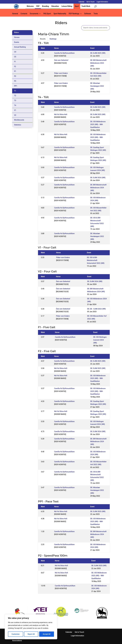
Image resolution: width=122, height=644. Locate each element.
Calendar (81, 2)
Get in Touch (90, 2)
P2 (15, 76)
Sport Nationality (60, 14)
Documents (34, 14)
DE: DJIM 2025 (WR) (98, 53)
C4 (15, 52)
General (15, 14)
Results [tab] (43, 39)
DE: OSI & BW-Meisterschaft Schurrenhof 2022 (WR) (96, 260)
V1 (15, 110)
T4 (15, 105)
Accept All (47, 634)
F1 (15, 62)
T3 (15, 100)
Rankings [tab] (53, 39)
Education (55, 6)
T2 (15, 96)
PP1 (16, 86)
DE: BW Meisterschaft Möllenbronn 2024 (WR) (98, 63)
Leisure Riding (67, 6)
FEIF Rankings (74, 14)
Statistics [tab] (18, 125)
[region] (31, 627)
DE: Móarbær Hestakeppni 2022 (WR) (97, 86)
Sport (77, 6)
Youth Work (86, 6)
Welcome (30, 6)
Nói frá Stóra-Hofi (61, 114)
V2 (15, 115)
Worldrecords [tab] (19, 120)
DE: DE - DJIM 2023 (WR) (97, 309)
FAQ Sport (47, 14)
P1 (15, 71)
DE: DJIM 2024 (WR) (98, 178)
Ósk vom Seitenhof (61, 60)
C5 (15, 57)
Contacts (24, 14)
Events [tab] (17, 42)
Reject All (31, 634)
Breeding (46, 6)
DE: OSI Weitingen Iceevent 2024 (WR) (100, 340)
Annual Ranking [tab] (20, 47)
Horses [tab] (17, 37)
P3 (15, 81)
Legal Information (102, 2)
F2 (15, 67)
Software (88, 14)
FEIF (38, 6)
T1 (15, 91)
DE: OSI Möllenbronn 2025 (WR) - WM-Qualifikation (98, 124)
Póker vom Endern (61, 73)
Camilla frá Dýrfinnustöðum (64, 53)
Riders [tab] (16, 32)
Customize (16, 634)
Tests (96, 14)
